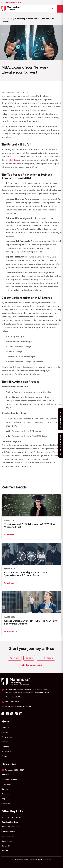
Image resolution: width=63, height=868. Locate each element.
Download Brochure (10, 822)
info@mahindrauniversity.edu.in (18, 706)
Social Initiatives (8, 836)
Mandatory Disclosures (11, 817)
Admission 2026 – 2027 (15, 770)
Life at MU (6, 746)
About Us (5, 727)
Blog (12, 19)
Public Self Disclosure (10, 827)
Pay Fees (5, 775)
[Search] (53, 9)
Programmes (7, 737)
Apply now (15, 658)
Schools (5, 732)
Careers (29, 658)
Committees (7, 841)
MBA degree (15, 160)
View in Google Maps (14, 697)
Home (4, 19)
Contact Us (6, 803)
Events (4, 756)
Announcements (12, 3)
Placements (6, 794)
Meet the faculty (46, 658)
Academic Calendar (9, 779)
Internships (6, 784)
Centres (5, 742)
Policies (5, 851)
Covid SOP (6, 846)
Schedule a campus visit (31, 665)
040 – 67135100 (12, 701)
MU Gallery (6, 751)
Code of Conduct (8, 831)
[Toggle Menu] (60, 9)
